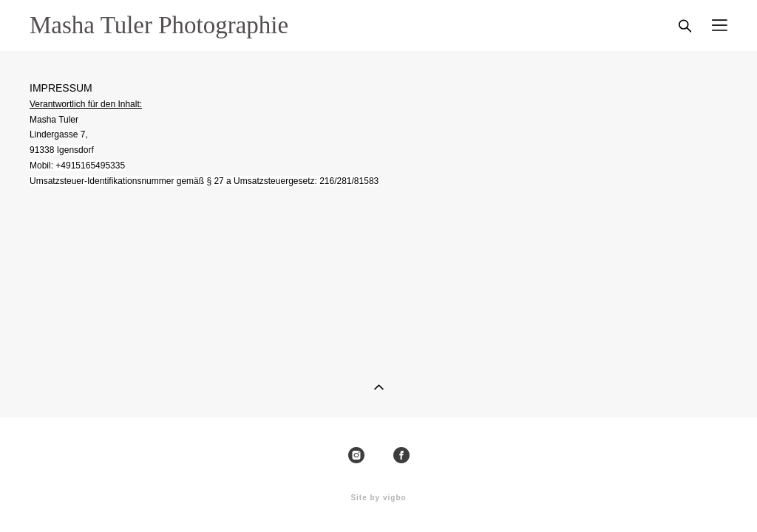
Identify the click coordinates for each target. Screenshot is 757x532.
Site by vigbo (378, 498)
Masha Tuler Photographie (159, 25)
